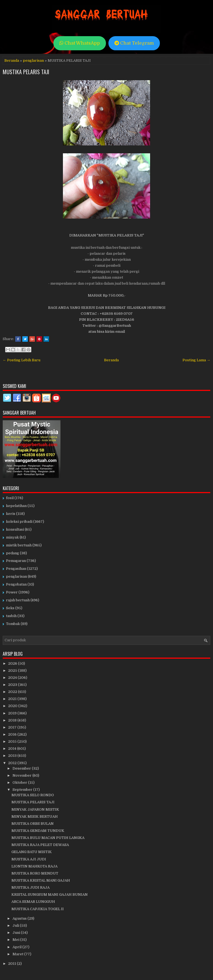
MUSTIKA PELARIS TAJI (26, 72)
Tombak (13, 624)
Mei (16, 940)
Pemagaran (16, 561)
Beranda (12, 60)
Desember (22, 768)
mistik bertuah (19, 545)
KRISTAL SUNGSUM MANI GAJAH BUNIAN (50, 895)
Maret (18, 954)
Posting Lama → (196, 360)
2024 (13, 678)
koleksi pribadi (19, 522)
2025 (13, 671)
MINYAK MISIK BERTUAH (35, 816)
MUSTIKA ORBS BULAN (33, 824)
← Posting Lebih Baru (22, 360)
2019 (13, 713)
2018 (13, 720)
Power (12, 592)
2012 (13, 763)
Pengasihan (16, 569)
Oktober (20, 783)
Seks (10, 608)
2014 (13, 749)
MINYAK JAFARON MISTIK (35, 809)
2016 (13, 734)
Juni (17, 933)
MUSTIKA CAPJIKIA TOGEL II (38, 909)
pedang (13, 553)
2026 (13, 663)
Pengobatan (16, 584)
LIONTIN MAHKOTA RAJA (34, 866)
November (22, 775)
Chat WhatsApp (80, 43)
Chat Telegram (134, 43)
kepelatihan (16, 506)
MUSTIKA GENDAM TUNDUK (38, 831)
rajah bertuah (18, 600)
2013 (13, 756)
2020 (13, 706)
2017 (13, 727)
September (23, 790)
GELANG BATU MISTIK (32, 852)
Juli (16, 925)
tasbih (11, 616)
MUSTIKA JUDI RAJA (31, 887)
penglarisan (33, 60)
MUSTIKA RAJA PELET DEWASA (40, 845)
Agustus (20, 918)
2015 (13, 741)
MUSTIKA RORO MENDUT (35, 873)
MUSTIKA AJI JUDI (29, 859)
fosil (10, 498)
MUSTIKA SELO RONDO (33, 795)
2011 (13, 964)
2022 (13, 692)
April (17, 947)
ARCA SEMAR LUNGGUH (33, 902)
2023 (13, 685)
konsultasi (15, 529)
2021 (13, 699)
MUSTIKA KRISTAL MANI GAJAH (41, 880)
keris (11, 514)
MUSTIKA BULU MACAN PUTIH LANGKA (48, 838)
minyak (12, 537)
